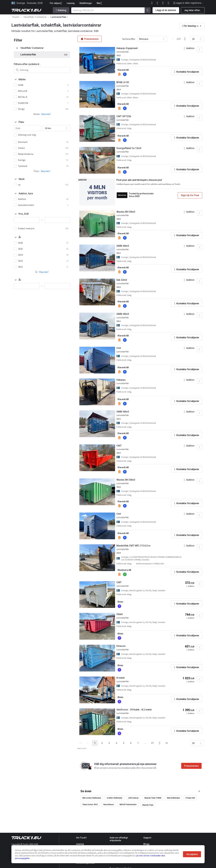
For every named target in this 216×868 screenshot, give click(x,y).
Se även (86, 791)
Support (147, 838)
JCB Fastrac (133, 798)
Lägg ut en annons (166, 10)
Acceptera (192, 854)
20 (193, 39)
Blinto (120, 602)
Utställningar (86, 3)
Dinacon (121, 646)
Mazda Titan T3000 (153, 798)
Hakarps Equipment (127, 48)
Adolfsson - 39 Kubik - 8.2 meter (134, 710)
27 (152, 743)
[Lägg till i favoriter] (199, 50)
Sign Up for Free (190, 195)
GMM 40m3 (123, 246)
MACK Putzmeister (128, 804)
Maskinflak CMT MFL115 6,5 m (133, 546)
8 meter (121, 678)
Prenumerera (191, 766)
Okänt (120, 614)
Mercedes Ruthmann (92, 798)
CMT (119, 446)
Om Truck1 (81, 838)
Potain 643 (190, 798)
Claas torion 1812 (90, 804)
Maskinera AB (124, 570)
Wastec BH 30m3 (126, 212)
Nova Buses (109, 804)
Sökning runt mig (27, 135)
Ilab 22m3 (122, 280)
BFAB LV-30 (123, 82)
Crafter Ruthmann (114, 798)
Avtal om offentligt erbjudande (119, 839)
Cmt (119, 348)
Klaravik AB (123, 70)
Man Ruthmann (173, 798)
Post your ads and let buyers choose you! (139, 180)
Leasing (71, 3)
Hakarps (121, 380)
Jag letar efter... (193, 10)
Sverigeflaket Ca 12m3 (129, 148)
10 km (48, 128)
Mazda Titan (148, 805)
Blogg (146, 844)
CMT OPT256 (124, 116)
